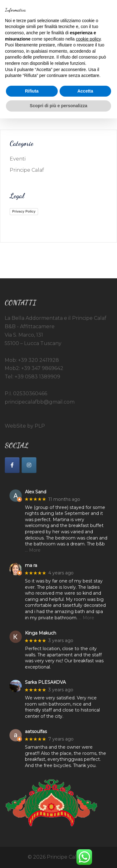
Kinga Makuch (41, 633)
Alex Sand (36, 492)
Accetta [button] (85, 91)
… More (33, 550)
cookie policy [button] (88, 39)
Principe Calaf (27, 170)
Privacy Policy (24, 211)
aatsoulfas (36, 732)
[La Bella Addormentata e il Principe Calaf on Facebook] (12, 465)
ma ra (31, 566)
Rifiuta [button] (32, 91)
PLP (40, 426)
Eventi (18, 159)
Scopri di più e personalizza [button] (58, 106)
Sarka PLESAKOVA (45, 682)
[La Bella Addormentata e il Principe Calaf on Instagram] (29, 465)
